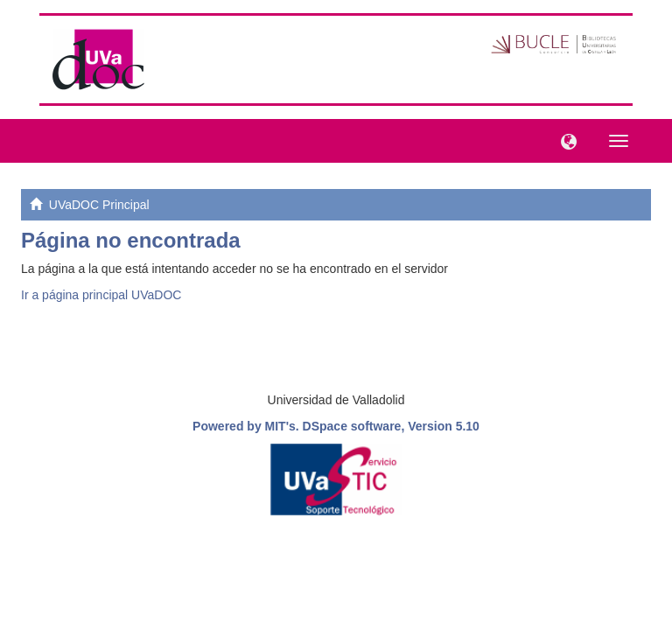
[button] (564, 140)
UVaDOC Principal (99, 205)
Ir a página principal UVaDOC (101, 295)
